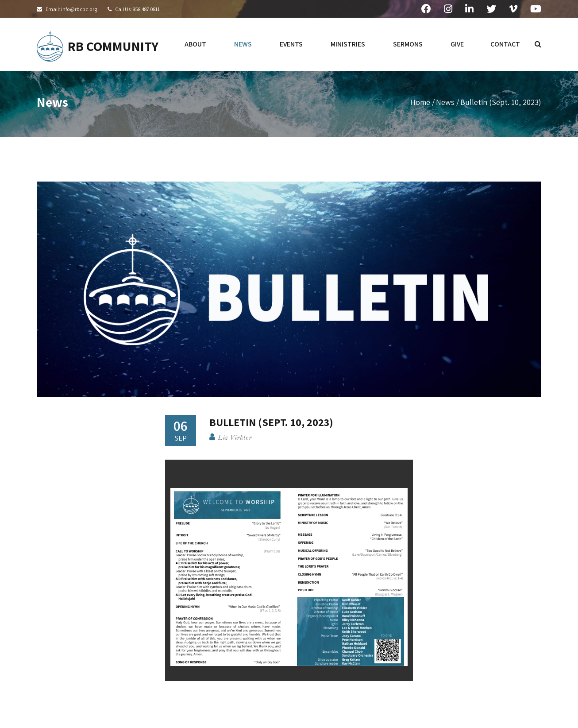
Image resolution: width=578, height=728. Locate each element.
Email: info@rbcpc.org (71, 9)
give (457, 44)
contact (505, 44)
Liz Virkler (235, 438)
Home (420, 102)
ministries (348, 44)
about (195, 44)
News (445, 102)
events (291, 44)
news (243, 44)
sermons (408, 44)
